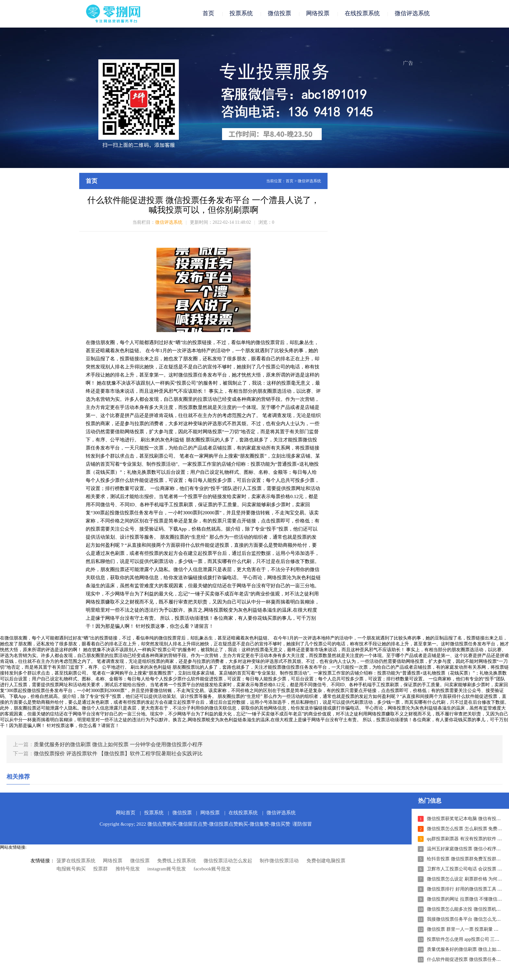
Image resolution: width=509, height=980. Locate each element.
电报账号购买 (71, 869)
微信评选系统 (412, 14)
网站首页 (126, 813)
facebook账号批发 (212, 869)
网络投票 (318, 14)
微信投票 (279, 14)
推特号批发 (128, 869)
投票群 (100, 869)
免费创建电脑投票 (326, 861)
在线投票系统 (362, 14)
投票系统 (241, 14)
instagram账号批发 (167, 869)
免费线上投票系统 (177, 861)
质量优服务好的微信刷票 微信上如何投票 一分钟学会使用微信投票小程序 (118, 745)
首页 (208, 14)
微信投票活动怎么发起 (228, 861)
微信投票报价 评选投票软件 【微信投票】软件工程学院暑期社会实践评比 (118, 754)
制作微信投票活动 (279, 861)
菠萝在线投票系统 (76, 861)
